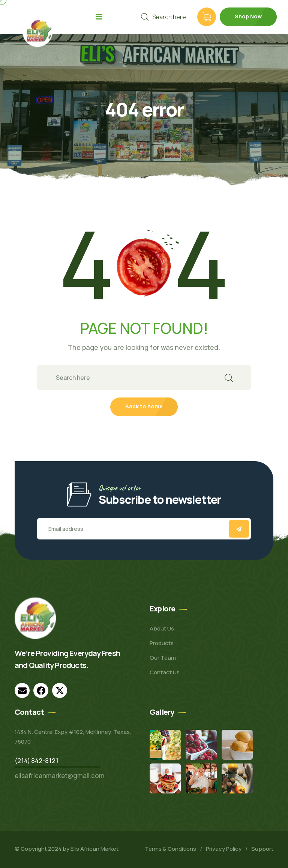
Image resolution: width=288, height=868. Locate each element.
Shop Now (248, 16)
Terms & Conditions (170, 849)
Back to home (144, 406)
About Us (162, 628)
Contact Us (165, 672)
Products (162, 643)
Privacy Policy (224, 849)
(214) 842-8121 (37, 761)
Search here (163, 17)
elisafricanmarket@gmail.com (60, 776)
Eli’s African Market (94, 849)
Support (262, 849)
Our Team (163, 658)
